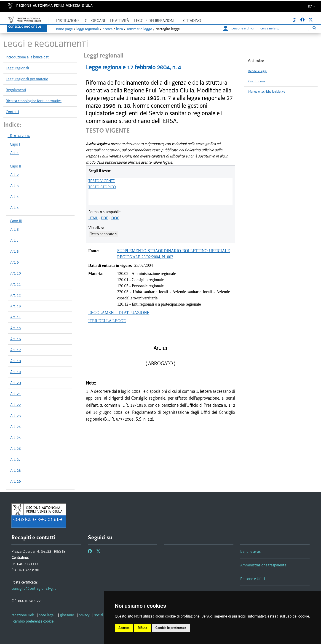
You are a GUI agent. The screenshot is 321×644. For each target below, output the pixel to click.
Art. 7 (15, 240)
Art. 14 (16, 317)
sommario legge (139, 29)
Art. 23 (16, 416)
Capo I (15, 144)
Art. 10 (16, 273)
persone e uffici (238, 28)
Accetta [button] (124, 628)
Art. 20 (16, 383)
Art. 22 (16, 405)
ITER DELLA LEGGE (107, 321)
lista (119, 29)
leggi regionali (88, 29)
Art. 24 (16, 427)
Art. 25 (16, 437)
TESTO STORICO (102, 187)
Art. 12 (16, 295)
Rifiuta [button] (143, 628)
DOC (115, 218)
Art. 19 (16, 372)
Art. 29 (16, 481)
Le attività (120, 21)
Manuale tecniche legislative (267, 92)
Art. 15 (16, 328)
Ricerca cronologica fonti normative (34, 101)
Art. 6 (15, 229)
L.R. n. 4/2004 (19, 136)
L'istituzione (68, 21)
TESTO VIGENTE (102, 181)
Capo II (15, 166)
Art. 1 (15, 153)
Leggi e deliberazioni (154, 21)
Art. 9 (15, 262)
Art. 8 (15, 251)
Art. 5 (15, 207)
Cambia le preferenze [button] (171, 628)
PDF (105, 218)
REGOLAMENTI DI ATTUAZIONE (119, 313)
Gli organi (95, 21)
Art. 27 (16, 459)
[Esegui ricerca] (314, 28)
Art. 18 (16, 361)
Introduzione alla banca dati (28, 57)
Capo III (16, 221)
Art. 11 (16, 284)
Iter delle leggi (257, 71)
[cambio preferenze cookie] (33, 621)
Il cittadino (190, 21)
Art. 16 (16, 339)
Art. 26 (16, 448)
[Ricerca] (283, 28)
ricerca (107, 29)
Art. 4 (15, 196)
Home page (64, 29)
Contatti (12, 112)
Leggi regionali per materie (27, 79)
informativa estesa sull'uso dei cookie (279, 616)
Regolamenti (16, 90)
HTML (93, 218)
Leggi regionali (17, 68)
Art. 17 (16, 350)
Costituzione (257, 81)
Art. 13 (16, 306)
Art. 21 (16, 394)
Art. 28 (16, 470)
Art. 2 (15, 175)
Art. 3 (15, 186)
